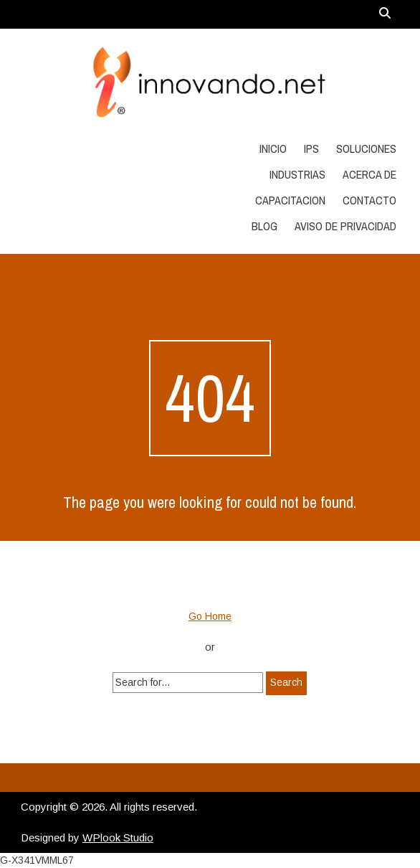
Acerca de (369, 174)
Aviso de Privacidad (345, 226)
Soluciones (366, 148)
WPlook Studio (118, 838)
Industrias (297, 174)
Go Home (210, 616)
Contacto (369, 200)
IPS (311, 148)
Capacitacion (290, 200)
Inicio (273, 148)
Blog (264, 226)
